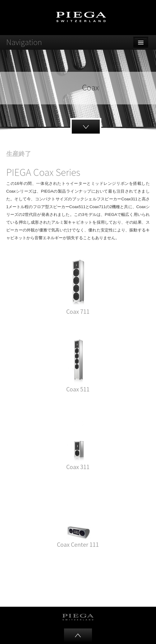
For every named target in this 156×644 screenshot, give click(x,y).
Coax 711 (78, 311)
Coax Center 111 (78, 544)
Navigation (24, 42)
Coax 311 (78, 467)
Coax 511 (78, 389)
